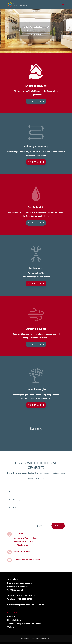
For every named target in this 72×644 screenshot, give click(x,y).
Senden (58, 526)
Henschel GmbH (15, 620)
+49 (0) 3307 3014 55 (25, 595)
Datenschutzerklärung (40, 638)
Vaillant (11, 627)
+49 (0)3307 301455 (22, 551)
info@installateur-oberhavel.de (27, 559)
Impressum (25, 638)
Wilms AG (12, 616)
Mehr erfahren (36, 101)
